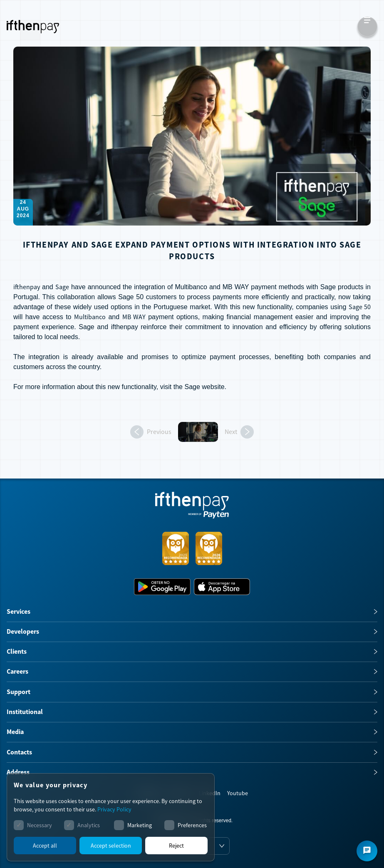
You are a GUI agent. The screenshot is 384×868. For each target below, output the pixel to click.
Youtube (238, 793)
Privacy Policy (114, 809)
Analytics (89, 825)
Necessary (40, 825)
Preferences (192, 825)
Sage (192, 387)
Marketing (140, 825)
